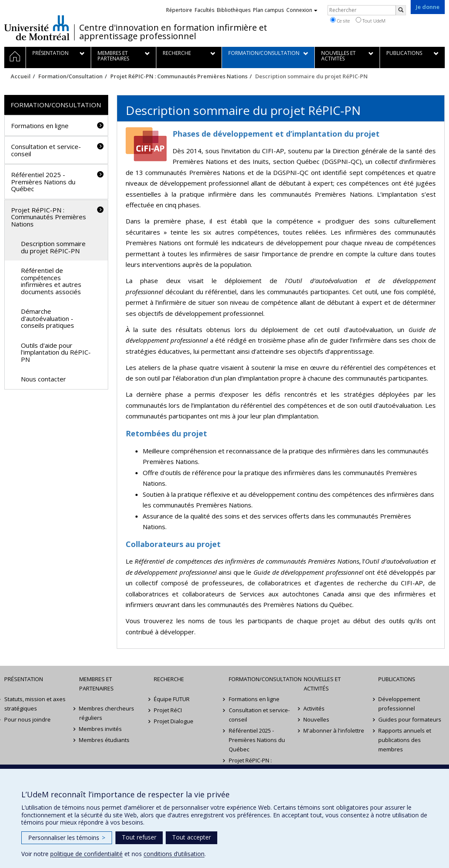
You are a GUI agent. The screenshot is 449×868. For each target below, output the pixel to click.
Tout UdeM (371, 20)
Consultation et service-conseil (46, 150)
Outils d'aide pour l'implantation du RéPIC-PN (56, 352)
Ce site (340, 20)
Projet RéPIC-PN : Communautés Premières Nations (179, 76)
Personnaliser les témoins (67, 838)
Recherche (169, 679)
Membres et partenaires (96, 684)
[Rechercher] (401, 10)
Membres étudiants (105, 740)
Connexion (302, 10)
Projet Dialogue (174, 721)
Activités (314, 708)
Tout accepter (191, 837)
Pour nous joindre (27, 719)
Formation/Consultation (71, 76)
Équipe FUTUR (172, 699)
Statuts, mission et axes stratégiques (35, 704)
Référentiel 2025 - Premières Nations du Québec (43, 182)
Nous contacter (43, 379)
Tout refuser (139, 837)
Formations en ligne (40, 126)
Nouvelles (317, 719)
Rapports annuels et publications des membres (405, 740)
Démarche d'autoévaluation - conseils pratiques (47, 318)
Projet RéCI (168, 710)
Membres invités (101, 729)
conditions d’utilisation (174, 854)
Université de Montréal (37, 28)
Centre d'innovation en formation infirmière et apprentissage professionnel (173, 32)
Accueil (21, 76)
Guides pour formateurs (410, 719)
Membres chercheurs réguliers (107, 713)
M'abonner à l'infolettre (334, 730)
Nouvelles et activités (322, 684)
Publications (397, 679)
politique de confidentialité (86, 854)
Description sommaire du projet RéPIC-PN (53, 247)
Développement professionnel (399, 704)
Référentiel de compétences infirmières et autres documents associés (51, 281)
